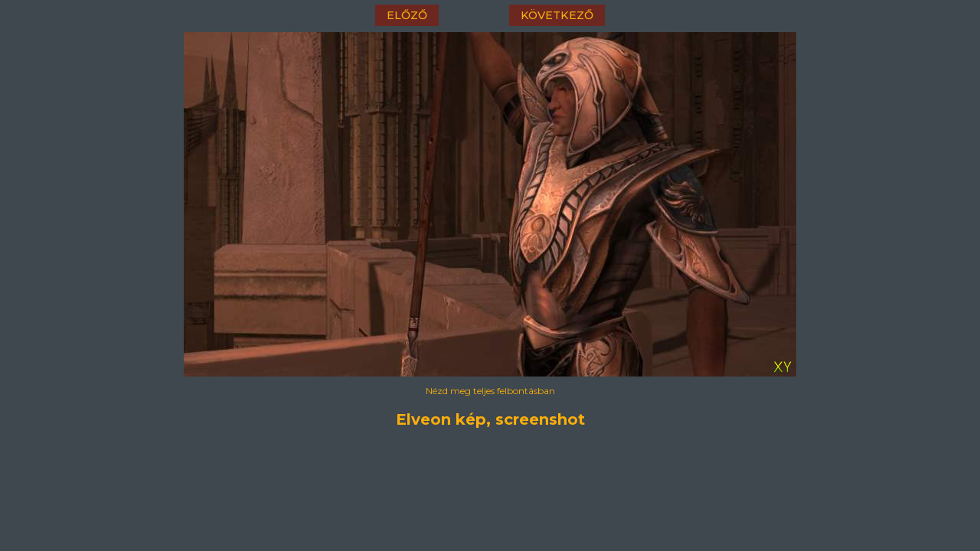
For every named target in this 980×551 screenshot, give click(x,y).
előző (407, 15)
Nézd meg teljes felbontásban (490, 391)
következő (557, 15)
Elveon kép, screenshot (490, 419)
